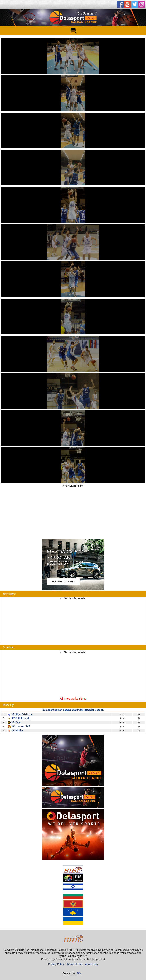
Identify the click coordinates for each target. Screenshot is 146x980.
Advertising (91, 964)
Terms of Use (75, 964)
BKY (79, 973)
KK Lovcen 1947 (21, 726)
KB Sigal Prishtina (22, 714)
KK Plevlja (17, 730)
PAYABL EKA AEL (21, 718)
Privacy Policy (56, 964)
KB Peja (16, 722)
